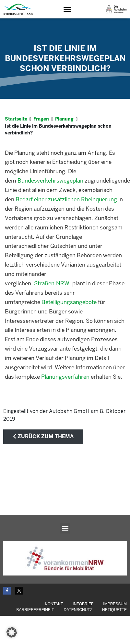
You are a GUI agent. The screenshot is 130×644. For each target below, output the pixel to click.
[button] (67, 10)
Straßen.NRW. (53, 284)
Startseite (16, 119)
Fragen (41, 119)
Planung (64, 119)
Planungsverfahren (65, 377)
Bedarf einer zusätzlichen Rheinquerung (66, 200)
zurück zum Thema (43, 437)
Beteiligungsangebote (69, 302)
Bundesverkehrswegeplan (50, 181)
